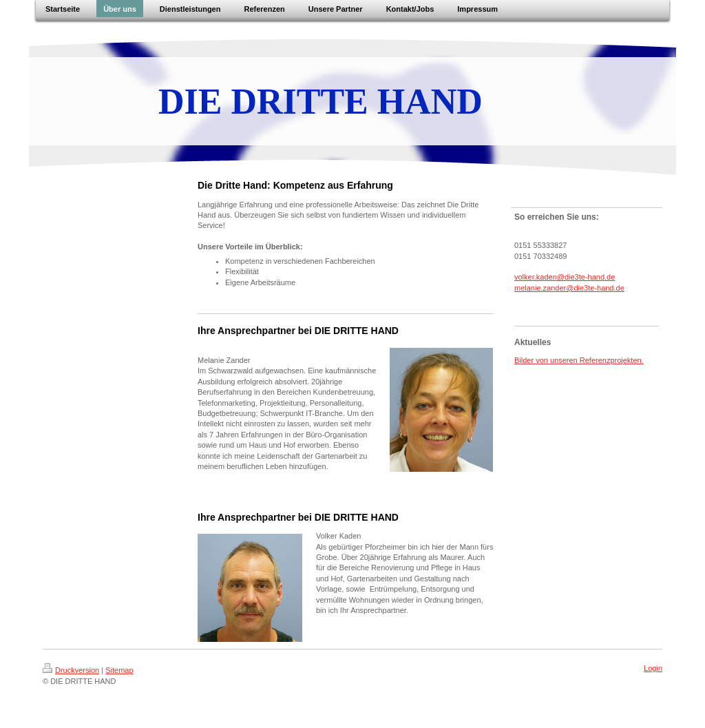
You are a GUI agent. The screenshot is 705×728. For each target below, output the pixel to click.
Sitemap (119, 670)
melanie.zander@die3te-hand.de (569, 288)
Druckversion (71, 670)
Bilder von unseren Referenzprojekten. (579, 360)
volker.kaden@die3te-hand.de (565, 277)
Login (653, 668)
